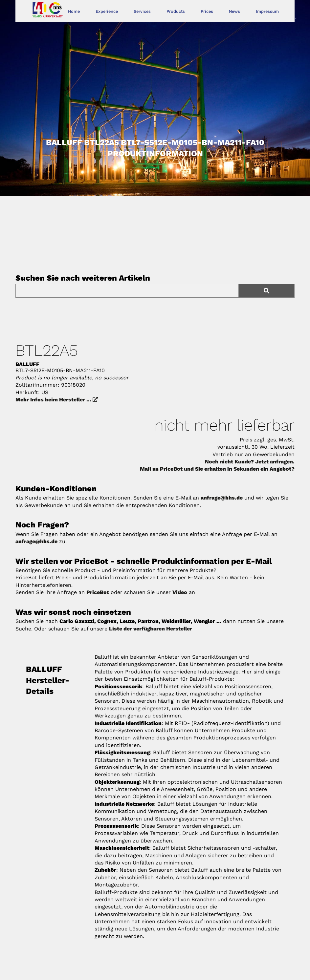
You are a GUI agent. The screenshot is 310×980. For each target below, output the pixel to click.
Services (142, 11)
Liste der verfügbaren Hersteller (151, 629)
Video (180, 592)
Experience (107, 11)
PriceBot (98, 592)
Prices (207, 11)
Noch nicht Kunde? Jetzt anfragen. (250, 462)
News (234, 11)
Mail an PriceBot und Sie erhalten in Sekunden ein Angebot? (217, 469)
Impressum (267, 11)
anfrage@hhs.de (222, 498)
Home (74, 11)
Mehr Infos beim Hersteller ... (57, 400)
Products (176, 11)
